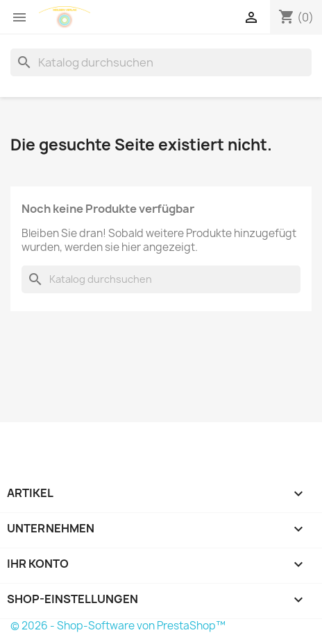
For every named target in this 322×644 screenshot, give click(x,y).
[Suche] (161, 62)
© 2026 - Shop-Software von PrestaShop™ (118, 626)
